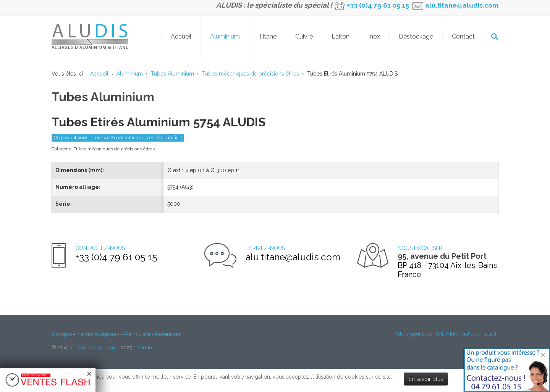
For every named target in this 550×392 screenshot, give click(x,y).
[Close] (543, 355)
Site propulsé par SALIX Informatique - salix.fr (447, 334)
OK (495, 37)
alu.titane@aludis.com (461, 5)
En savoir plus (426, 379)
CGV (112, 348)
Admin (144, 348)
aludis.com (89, 348)
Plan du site (137, 334)
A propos (62, 334)
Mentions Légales (96, 334)
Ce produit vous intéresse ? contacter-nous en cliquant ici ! (118, 138)
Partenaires (168, 334)
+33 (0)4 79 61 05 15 (378, 5)
